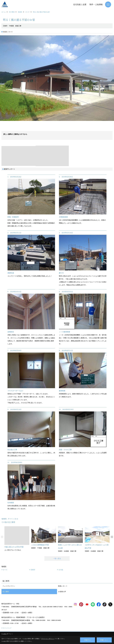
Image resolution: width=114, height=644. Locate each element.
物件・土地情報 (96, 4)
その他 (61, 570)
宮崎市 (33, 570)
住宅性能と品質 (80, 4)
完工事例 (6, 592)
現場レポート (63, 586)
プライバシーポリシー (48, 639)
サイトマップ (7, 628)
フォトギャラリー (9, 586)
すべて (5, 570)
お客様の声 (62, 592)
